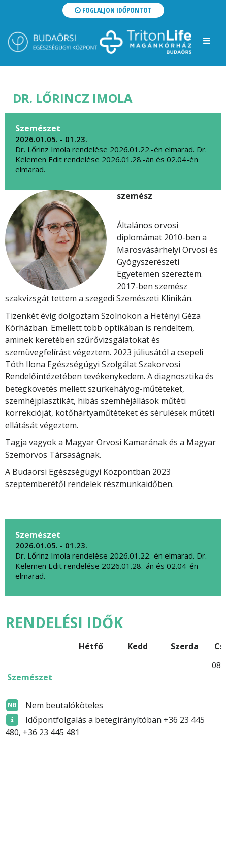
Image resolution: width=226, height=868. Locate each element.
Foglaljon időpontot (113, 10)
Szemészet (30, 677)
